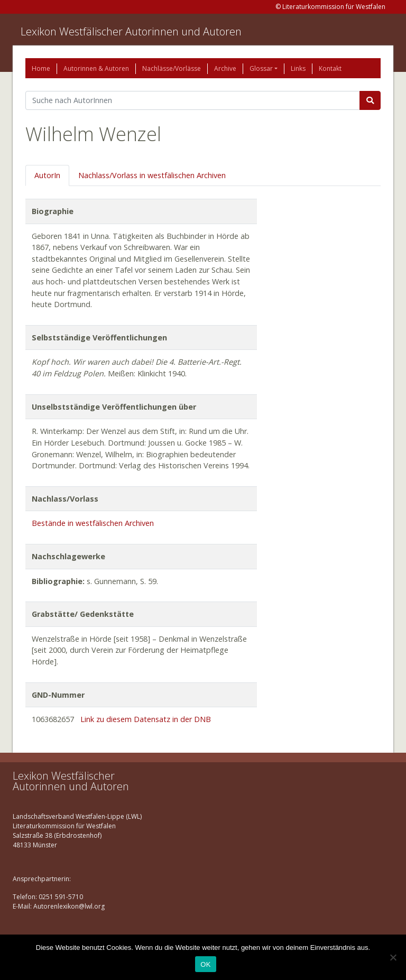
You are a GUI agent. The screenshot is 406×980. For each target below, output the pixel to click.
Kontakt (330, 68)
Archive (225, 68)
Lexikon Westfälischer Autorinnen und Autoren (131, 31)
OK (205, 964)
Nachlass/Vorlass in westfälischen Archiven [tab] (152, 175)
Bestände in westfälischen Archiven (93, 523)
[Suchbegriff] (193, 100)
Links (298, 68)
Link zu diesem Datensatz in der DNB (146, 719)
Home (41, 68)
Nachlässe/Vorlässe (172, 68)
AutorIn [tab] (47, 175)
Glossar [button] (261, 68)
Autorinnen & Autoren (96, 68)
